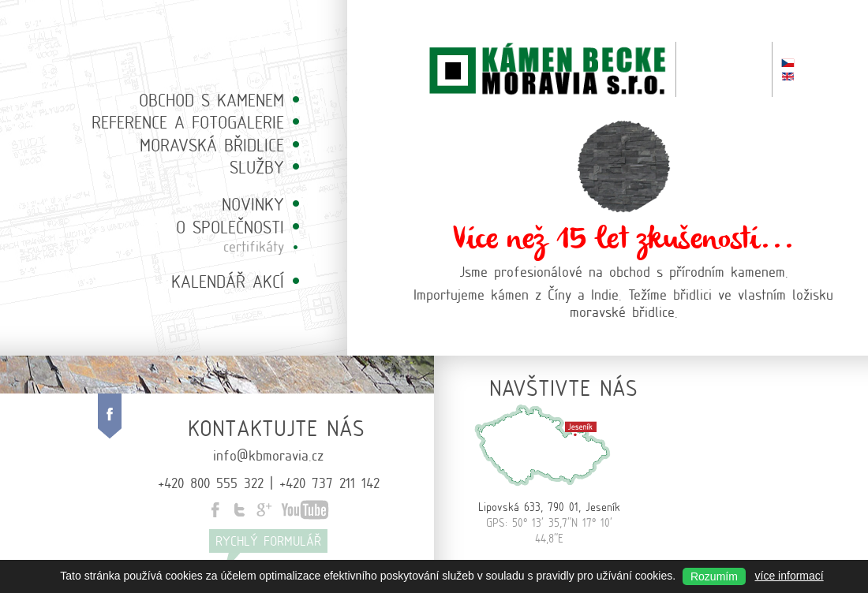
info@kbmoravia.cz (268, 454)
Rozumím (714, 576)
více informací (789, 576)
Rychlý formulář (268, 541)
